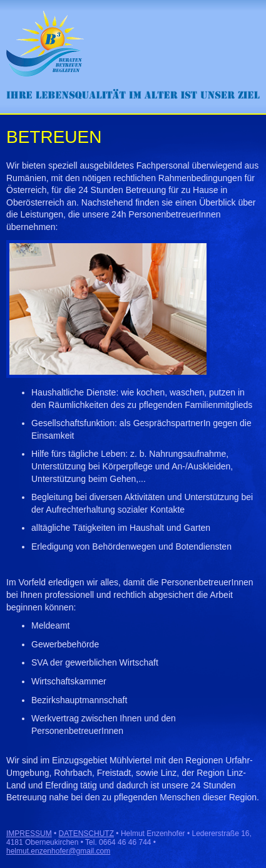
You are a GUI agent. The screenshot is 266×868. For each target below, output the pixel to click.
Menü (245, 21)
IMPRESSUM (29, 834)
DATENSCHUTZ (86, 834)
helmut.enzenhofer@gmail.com (58, 851)
